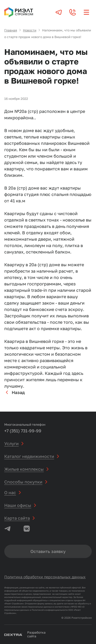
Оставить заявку (48, 551)
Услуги (11, 444)
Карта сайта (17, 518)
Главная (11, 30)
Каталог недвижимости (29, 456)
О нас (10, 493)
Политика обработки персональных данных (45, 577)
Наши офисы (18, 505)
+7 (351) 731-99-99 (23, 431)
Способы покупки (23, 482)
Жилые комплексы (24, 469)
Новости (30, 30)
